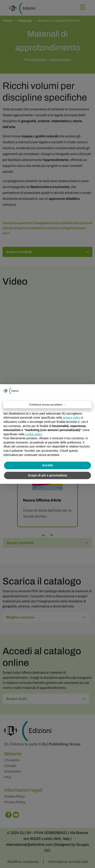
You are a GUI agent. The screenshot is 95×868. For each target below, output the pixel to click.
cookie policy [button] (34, 434)
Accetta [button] (48, 465)
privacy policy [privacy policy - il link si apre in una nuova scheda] (72, 418)
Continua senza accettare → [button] (47, 405)
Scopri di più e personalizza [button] (47, 475)
